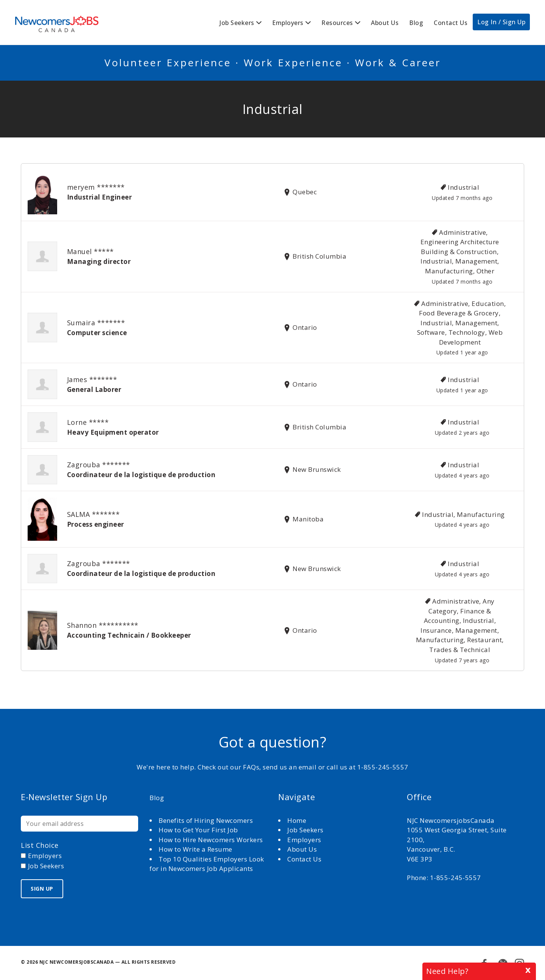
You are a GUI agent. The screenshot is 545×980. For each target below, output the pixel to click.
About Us (385, 23)
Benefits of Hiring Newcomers (206, 820)
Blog (416, 23)
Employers (288, 23)
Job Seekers (237, 23)
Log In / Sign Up (501, 22)
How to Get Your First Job (198, 830)
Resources (337, 23)
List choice (40, 845)
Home (298, 820)
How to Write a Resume (195, 849)
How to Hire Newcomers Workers (211, 840)
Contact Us (451, 23)
